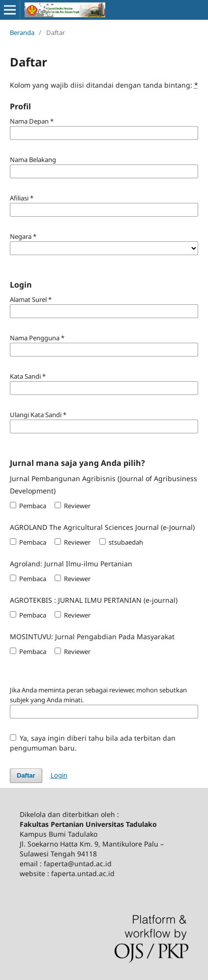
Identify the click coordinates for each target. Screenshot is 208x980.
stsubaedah (121, 542)
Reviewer (73, 506)
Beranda (22, 33)
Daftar (26, 775)
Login (59, 775)
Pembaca (28, 506)
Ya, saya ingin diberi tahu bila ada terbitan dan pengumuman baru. (93, 743)
